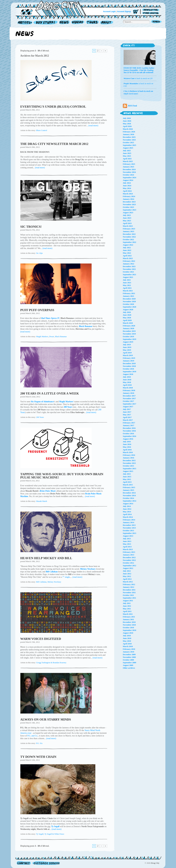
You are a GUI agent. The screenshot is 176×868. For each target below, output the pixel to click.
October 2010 (128, 627)
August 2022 (128, 245)
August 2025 (128, 148)
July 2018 (127, 377)
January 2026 (128, 134)
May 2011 (127, 609)
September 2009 (130, 663)
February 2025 (129, 164)
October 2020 (128, 304)
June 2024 (127, 186)
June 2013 (127, 541)
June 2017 (127, 412)
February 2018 (129, 390)
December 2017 (129, 396)
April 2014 (127, 514)
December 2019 (129, 331)
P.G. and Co (32, 736)
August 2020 (128, 310)
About (107, 23)
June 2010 (127, 638)
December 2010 (129, 622)
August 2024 (128, 180)
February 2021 (129, 293)
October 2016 (128, 433)
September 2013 (130, 533)
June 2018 (127, 380)
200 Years (40, 417)
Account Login (109, 12)
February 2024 (129, 196)
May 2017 (127, 415)
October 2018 (128, 369)
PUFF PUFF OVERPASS (37, 310)
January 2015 (128, 490)
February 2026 (129, 132)
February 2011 (129, 617)
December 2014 (129, 493)
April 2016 (127, 450)
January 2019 (128, 361)
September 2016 (130, 436)
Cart (136, 12)
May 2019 (127, 350)
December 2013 (129, 525)
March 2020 (128, 323)
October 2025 (128, 142)
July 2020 (127, 312)
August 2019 (128, 342)
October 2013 (128, 530)
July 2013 (127, 539)
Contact (24, 863)
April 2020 (127, 320)
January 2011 (128, 619)
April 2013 (127, 547)
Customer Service (46, 863)
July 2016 (127, 442)
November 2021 (129, 269)
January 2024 (128, 199)
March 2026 (128, 129)
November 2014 (129, 495)
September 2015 (130, 469)
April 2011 (127, 611)
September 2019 (130, 339)
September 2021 (130, 274)
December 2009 (129, 654)
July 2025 (127, 151)
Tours (92, 23)
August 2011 (128, 601)
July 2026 (127, 118)
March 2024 (128, 194)
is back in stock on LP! (138, 78)
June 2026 (127, 121)
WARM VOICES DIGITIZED (41, 639)
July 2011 (127, 603)
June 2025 (127, 153)
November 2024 (129, 172)
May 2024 (127, 188)
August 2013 (128, 536)
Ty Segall (40, 834)
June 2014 (127, 509)
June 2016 (127, 444)
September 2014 (130, 501)
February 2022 (129, 261)
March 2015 (128, 485)
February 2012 (129, 584)
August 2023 (128, 213)
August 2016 (128, 439)
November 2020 (129, 301)
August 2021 (128, 277)
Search (156, 22)
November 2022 (129, 237)
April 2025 (127, 159)
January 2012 (128, 587)
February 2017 (129, 423)
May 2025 (127, 156)
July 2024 (127, 183)
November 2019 (129, 334)
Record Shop (46, 23)
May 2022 (127, 253)
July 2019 (127, 345)
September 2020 (130, 307)
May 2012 (127, 576)
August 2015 (128, 471)
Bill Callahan (41, 582)
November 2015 (129, 463)
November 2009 (129, 657)
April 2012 (127, 579)
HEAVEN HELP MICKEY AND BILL (46, 558)
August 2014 (128, 504)
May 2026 (127, 124)
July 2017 (127, 409)
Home (53, 8)
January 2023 (128, 231)
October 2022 (128, 239)
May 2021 (127, 285)
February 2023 (129, 229)
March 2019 (128, 355)
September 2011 (129, 598)
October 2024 (128, 175)
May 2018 (127, 382)
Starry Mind (90, 730)
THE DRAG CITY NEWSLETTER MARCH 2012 (54, 144)
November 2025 (129, 140)
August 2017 (128, 407)
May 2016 (127, 447)
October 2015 (128, 466)
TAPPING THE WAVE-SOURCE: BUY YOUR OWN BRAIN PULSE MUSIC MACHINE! (62, 476)
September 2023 (130, 210)
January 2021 (128, 296)
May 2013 (127, 544)
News (65, 23)
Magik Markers (42, 336)
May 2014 (127, 512)
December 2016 (129, 428)
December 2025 (129, 137)
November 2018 (129, 366)
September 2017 (130, 404)
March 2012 (128, 582)
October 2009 (128, 660)
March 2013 (128, 549)
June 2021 (127, 283)
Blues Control (42, 130)
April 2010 (127, 644)
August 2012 (128, 568)
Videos (78, 23)
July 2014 (127, 506)
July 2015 (127, 474)
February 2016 (129, 455)
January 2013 (128, 555)
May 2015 (127, 479)
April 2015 (127, 482)
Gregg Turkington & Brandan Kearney (51, 663)
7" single (66, 577)
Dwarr (52, 336)
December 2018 (129, 363)
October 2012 (128, 563)
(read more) (93, 126)
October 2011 (128, 595)
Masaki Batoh (42, 501)
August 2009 (128, 665)
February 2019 (129, 358)
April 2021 (127, 288)
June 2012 (127, 574)
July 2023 (127, 215)
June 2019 (127, 347)
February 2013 (129, 552)
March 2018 (128, 388)
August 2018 (128, 374)
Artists (24, 23)
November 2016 (129, 431)
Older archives (129, 668)
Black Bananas (61, 336)
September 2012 (130, 566)
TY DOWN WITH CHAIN (38, 757)
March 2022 (128, 258)
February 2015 (129, 487)
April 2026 (127, 126)
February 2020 (129, 326)
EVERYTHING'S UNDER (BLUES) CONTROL (53, 107)
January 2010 (128, 652)
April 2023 (127, 223)
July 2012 (127, 571)
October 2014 (128, 498)
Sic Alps (40, 253)
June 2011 (127, 606)
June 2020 (127, 315)
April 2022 (127, 256)
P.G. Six (39, 743)
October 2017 (128, 401)
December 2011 (129, 590)
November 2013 (129, 528)
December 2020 (129, 299)
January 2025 (128, 167)
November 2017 (129, 398)
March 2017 (128, 420)
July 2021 (127, 280)
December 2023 (129, 202)
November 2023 (129, 204)
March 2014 (128, 517)
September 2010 (130, 630)
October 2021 (128, 272)
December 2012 (129, 557)
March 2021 (128, 291)
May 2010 (127, 641)
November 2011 (129, 592)
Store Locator (151, 13)
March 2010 (128, 646)
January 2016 (128, 458)
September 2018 (130, 371)
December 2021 (129, 266)
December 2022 (129, 234)
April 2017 (127, 417)
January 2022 (128, 264)
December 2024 (129, 169)
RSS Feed (130, 106)
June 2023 (127, 218)
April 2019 (127, 353)
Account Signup (124, 12)
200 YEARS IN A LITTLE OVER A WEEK (50, 393)
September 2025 (130, 145)
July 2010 (127, 636)
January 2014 (128, 522)
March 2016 (128, 452)
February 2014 (129, 520)
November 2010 (129, 625)
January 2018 (128, 393)
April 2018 (127, 385)
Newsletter (151, 10)
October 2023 (128, 207)
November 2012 (129, 560)
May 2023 (127, 221)
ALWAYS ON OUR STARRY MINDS (46, 719)
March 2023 (128, 226)
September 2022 (130, 242)
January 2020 (128, 328)
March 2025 (128, 161)
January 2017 (128, 425)
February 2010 (129, 649)
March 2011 (128, 614)
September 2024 (130, 177)
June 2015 (127, 477)
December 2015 (129, 460)
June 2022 (127, 250)
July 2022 (127, 248)
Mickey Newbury (54, 582)
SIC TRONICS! (31, 227)
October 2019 (128, 336)
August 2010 (128, 633)
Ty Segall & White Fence (54, 834)
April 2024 (127, 191)
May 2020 (127, 318)
